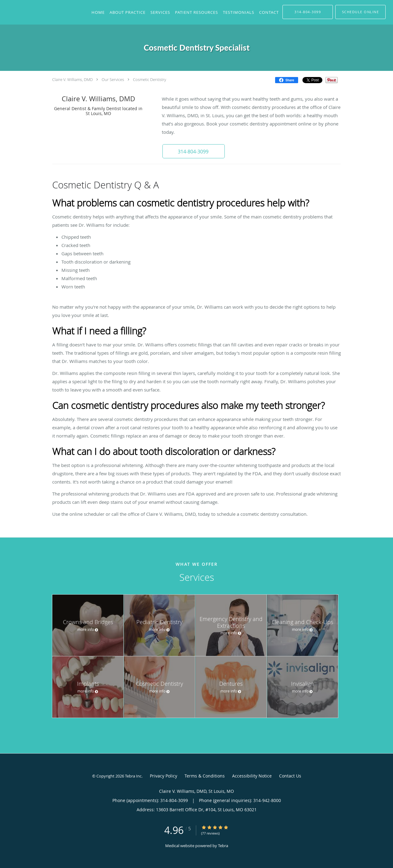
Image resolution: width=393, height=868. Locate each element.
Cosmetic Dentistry (150, 79)
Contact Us (290, 776)
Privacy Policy (163, 776)
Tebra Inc (133, 776)
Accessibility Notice (252, 776)
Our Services (113, 79)
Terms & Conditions (205, 776)
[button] (193, 151)
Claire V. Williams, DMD (72, 79)
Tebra (223, 846)
